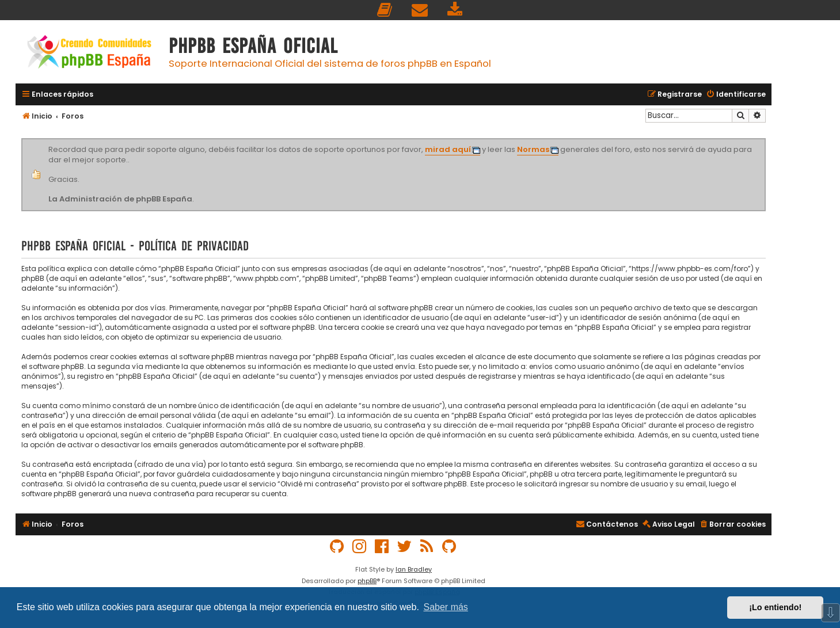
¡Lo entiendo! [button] (775, 607)
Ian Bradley (414, 569)
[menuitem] (385, 10)
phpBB (367, 581)
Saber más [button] (446, 607)
